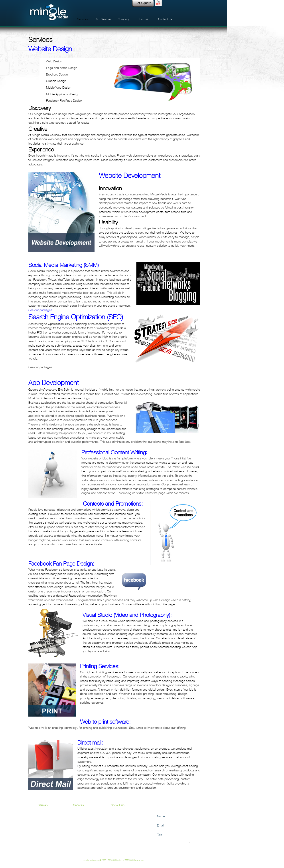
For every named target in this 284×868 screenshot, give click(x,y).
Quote (143, 3)
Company (124, 19)
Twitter (115, 821)
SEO (76, 821)
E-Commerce (215, 63)
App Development (217, 56)
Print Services (103, 19)
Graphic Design (216, 75)
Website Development (219, 101)
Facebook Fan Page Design (222, 71)
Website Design (216, 97)
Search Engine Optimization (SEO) (224, 86)
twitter (183, 3)
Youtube (158, 3)
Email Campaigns (217, 67)
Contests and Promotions (221, 60)
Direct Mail (80, 848)
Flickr (114, 826)
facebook (175, 3)
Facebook (117, 817)
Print (76, 843)
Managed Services (217, 82)
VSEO (212, 94)
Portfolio (144, 19)
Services (82, 19)
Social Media (215, 90)
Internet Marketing (217, 78)
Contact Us (165, 19)
